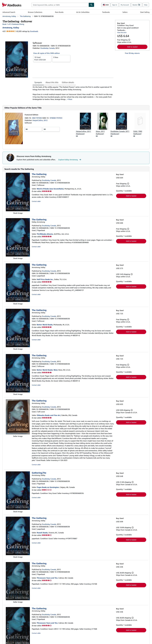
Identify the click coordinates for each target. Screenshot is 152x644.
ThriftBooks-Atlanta (45, 234)
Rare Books (59, 12)
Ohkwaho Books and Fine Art (49, 415)
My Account (125, 5)
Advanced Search (9, 12)
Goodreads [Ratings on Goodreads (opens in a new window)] (34, 31)
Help (146, 5)
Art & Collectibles (83, 12)
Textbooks (106, 12)
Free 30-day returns (132, 53)
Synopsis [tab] (38, 82)
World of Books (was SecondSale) (50, 189)
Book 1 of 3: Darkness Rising (13, 24)
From (42, 58)
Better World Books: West (47, 370)
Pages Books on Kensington (48, 487)
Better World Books (45, 325)
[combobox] (60, 5)
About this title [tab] (52, 82)
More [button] (70, 99)
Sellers (125, 12)
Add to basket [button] (132, 47)
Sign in (115, 5)
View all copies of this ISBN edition (46, 53)
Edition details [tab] (68, 82)
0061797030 (37, 118)
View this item (122, 32)
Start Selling (145, 12)
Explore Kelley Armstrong (70, 160)
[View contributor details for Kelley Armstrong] (11, 28)
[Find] (91, 5)
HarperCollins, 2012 (40, 120)
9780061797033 (56, 118)
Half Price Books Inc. (45, 279)
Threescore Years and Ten (47, 578)
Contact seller (36, 201)
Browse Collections (35, 12)
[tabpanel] (73, 93)
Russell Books (42, 533)
